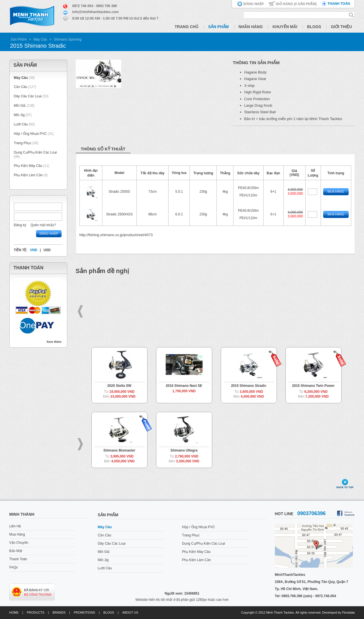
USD (47, 250)
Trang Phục (23, 143)
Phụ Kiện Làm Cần (28, 175)
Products (35, 612)
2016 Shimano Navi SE (184, 386)
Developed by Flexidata (339, 612)
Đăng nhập (254, 4)
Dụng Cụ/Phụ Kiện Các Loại (35, 152)
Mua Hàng (336, 192)
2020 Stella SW (119, 386)
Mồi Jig (19, 115)
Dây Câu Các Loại (28, 96)
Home (14, 612)
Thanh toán (339, 4)
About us (130, 612)
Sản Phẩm (218, 27)
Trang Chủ (187, 27)
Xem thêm (54, 342)
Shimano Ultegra (184, 450)
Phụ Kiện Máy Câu (28, 166)
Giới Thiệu (341, 27)
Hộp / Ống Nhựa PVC (30, 134)
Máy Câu (40, 39)
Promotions (84, 612)
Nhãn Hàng (251, 27)
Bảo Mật (16, 551)
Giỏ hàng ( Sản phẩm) (296, 4)
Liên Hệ (15, 526)
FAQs (14, 567)
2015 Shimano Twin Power (313, 386)
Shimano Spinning (68, 39)
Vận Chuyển (19, 543)
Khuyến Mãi (285, 27)
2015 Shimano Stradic (249, 386)
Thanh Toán (18, 559)
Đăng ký (20, 225)
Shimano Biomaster (119, 450)
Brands (59, 612)
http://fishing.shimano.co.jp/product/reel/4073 (116, 235)
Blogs (314, 27)
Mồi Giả (20, 106)
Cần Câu (21, 87)
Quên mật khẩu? (43, 225)
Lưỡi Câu (21, 124)
